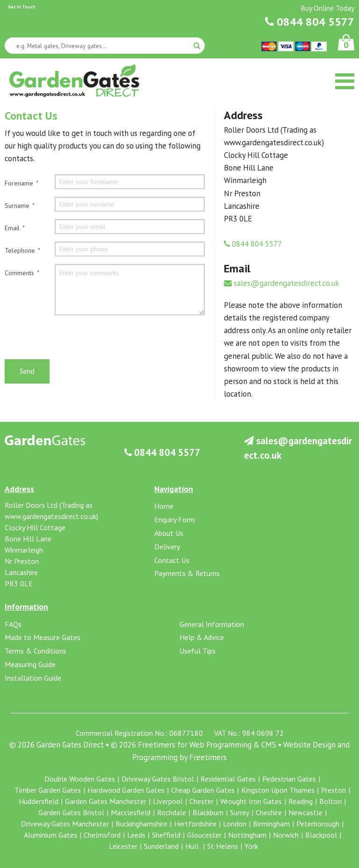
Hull (193, 846)
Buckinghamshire (141, 824)
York (251, 846)
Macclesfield (131, 812)
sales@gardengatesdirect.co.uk (282, 283)
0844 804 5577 (310, 22)
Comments (22, 273)
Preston (334, 790)
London (235, 824)
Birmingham (271, 824)
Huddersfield (39, 801)
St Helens (223, 846)
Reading (301, 801)
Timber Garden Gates (48, 790)
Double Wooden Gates (80, 779)
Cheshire (269, 812)
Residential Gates (228, 779)
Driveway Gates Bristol (158, 779)
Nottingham (247, 835)
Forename (21, 183)
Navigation (174, 489)
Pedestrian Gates (289, 779)
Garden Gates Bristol (71, 812)
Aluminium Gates (50, 835)
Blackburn (208, 812)
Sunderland (161, 846)
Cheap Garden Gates (203, 790)
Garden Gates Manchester (106, 801)
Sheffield (166, 835)
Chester (201, 801)
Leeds (136, 835)
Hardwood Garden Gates (126, 790)
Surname (19, 206)
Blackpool (321, 835)
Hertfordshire (195, 824)
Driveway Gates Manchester (65, 824)
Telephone (22, 250)
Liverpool (168, 801)
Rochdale (172, 812)
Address (19, 489)
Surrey (240, 812)
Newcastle (305, 812)
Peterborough (318, 824)
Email (14, 228)
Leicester (123, 846)
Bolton (330, 801)
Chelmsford (102, 835)
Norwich (286, 835)
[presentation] (76, 341)
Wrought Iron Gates (251, 801)
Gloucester (204, 835)
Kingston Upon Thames (278, 790)
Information (26, 607)
